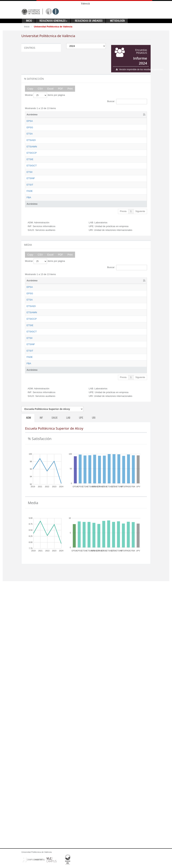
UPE (81, 690)
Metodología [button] (117, 21)
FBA (29, 330)
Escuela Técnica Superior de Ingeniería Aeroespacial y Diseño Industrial (53, 170)
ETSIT (30, 298)
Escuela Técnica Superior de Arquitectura (53, 154)
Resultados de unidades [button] (89, 21)
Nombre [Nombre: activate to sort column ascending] (49, 115)
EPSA (30, 121)
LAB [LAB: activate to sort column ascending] (110, 115)
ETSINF (31, 281)
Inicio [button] (29, 21)
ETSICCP (32, 203)
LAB (68, 690)
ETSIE (30, 226)
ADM (28, 690)
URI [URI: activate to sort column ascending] (137, 115)
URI (94, 690)
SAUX (54, 690)
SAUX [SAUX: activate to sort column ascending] (96, 115)
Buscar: (127, 102)
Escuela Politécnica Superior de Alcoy (54, 124)
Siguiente (140, 348)
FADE (30, 314)
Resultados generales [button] (53, 21)
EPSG (30, 134)
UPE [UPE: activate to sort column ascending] (124, 115)
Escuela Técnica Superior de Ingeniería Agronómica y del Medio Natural (54, 190)
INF (41, 690)
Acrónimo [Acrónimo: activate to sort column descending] (32, 115)
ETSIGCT (32, 242)
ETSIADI (31, 163)
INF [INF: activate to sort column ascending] (82, 115)
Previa (123, 348)
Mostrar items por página (45, 95)
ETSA (30, 150)
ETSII (30, 265)
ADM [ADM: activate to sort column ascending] (69, 115)
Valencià (85, 4)
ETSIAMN (32, 183)
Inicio (27, 27)
